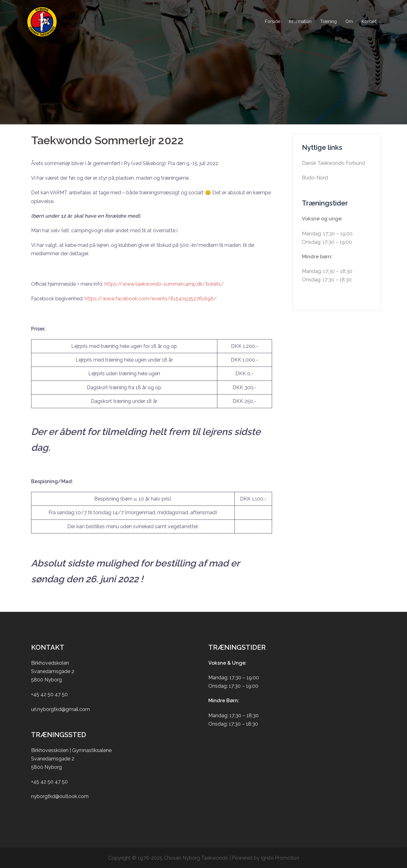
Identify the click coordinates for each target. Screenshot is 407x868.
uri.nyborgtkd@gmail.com (60, 709)
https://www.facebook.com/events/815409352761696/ (151, 299)
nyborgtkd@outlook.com (60, 796)
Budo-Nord (315, 178)
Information (300, 21)
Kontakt (369, 21)
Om (349, 21)
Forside (273, 21)
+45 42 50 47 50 (49, 694)
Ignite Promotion (280, 858)
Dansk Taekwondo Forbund (333, 163)
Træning (328, 21)
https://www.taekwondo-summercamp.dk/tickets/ (164, 284)
